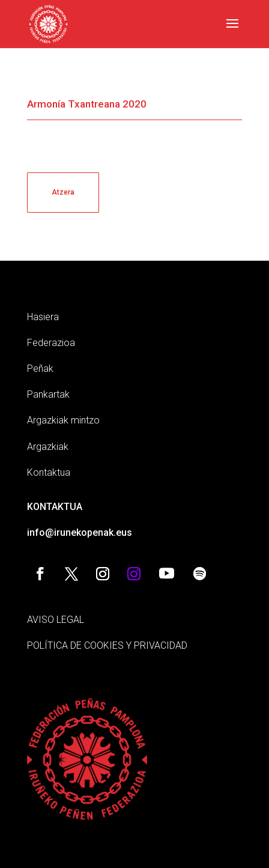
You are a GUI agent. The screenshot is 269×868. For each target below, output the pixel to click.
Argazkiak (48, 447)
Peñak (40, 369)
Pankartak (48, 394)
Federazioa (51, 343)
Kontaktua (49, 472)
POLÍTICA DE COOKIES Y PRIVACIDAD (107, 645)
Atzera (63, 192)
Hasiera (43, 317)
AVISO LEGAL (56, 620)
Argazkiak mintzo (63, 420)
